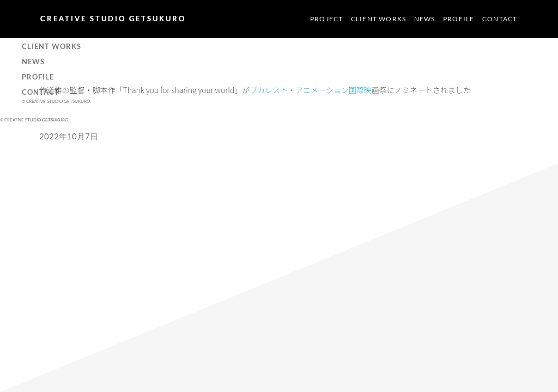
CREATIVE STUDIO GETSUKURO (113, 19)
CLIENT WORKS (378, 19)
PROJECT (326, 19)
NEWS (425, 19)
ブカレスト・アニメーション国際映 (310, 90)
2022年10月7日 (69, 136)
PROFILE (459, 19)
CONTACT (500, 19)
